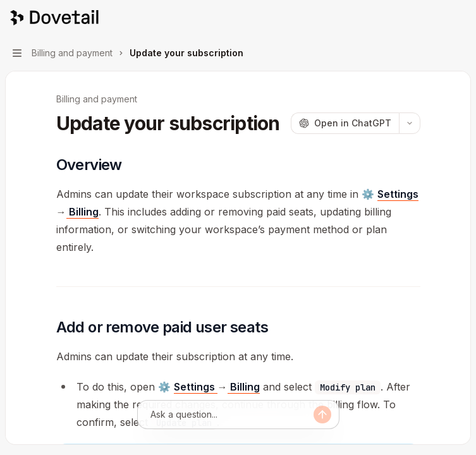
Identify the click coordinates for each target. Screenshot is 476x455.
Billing (82, 212)
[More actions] (460, 18)
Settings (398, 194)
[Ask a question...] (232, 415)
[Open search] (436, 18)
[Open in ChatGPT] (345, 123)
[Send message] (322, 415)
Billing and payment (97, 99)
